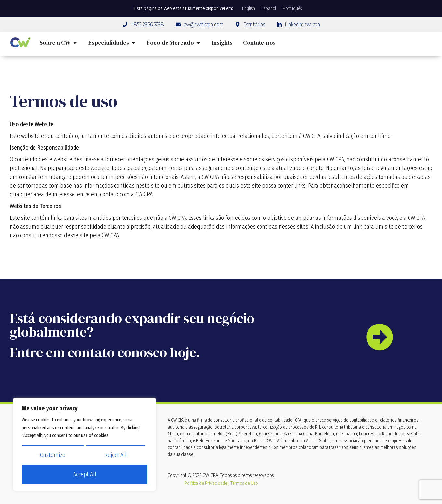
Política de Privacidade (206, 483)
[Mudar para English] (248, 8)
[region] (85, 444)
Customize (53, 455)
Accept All (85, 475)
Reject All (115, 455)
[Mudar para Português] (292, 8)
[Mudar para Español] (269, 8)
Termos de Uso (244, 483)
